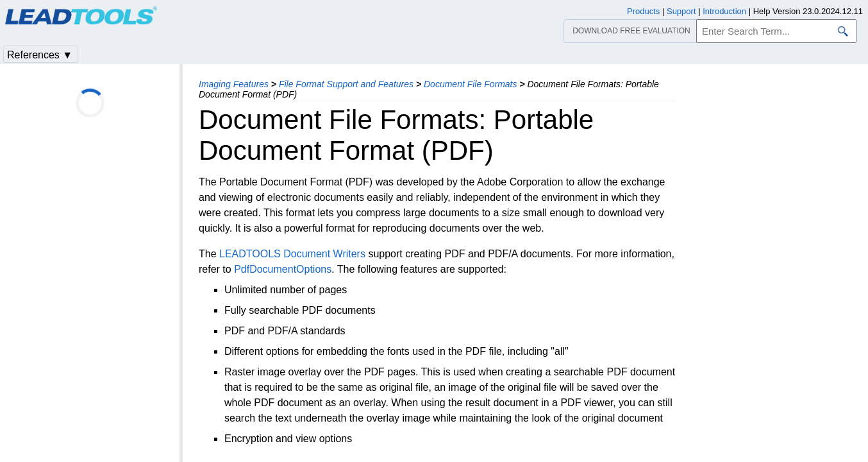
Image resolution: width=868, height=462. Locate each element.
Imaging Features (234, 84)
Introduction (724, 11)
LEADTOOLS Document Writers (292, 254)
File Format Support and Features (346, 84)
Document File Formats (470, 84)
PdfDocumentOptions (283, 269)
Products (643, 11)
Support (681, 11)
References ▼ (40, 55)
